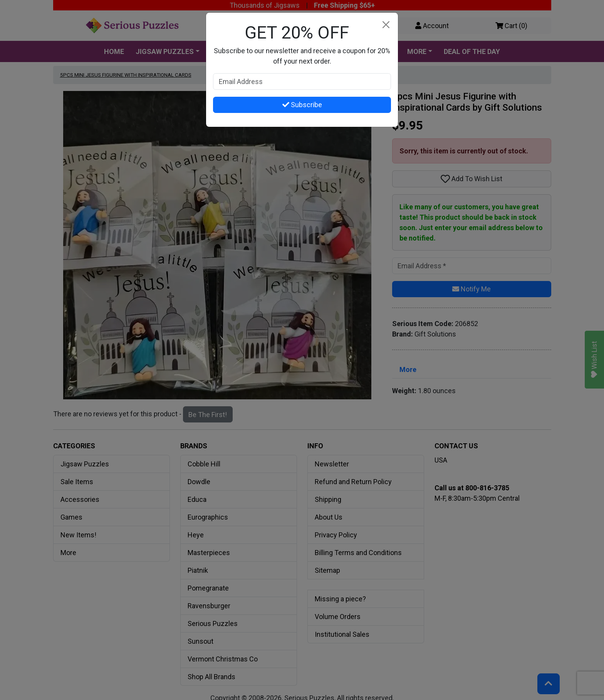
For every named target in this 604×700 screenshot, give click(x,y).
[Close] (386, 25)
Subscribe (302, 105)
